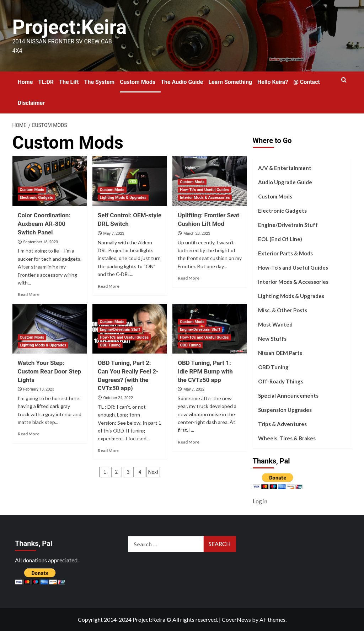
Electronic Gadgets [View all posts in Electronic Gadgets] (36, 198)
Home (25, 82)
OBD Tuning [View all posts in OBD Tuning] (110, 345)
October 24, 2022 (118, 398)
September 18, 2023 (41, 242)
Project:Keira (73, 26)
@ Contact (307, 82)
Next (153, 472)
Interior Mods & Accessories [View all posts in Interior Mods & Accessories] (205, 198)
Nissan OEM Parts (280, 353)
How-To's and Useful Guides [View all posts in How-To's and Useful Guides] (204, 190)
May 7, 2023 (114, 234)
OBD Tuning (273, 367)
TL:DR (46, 82)
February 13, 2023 (39, 389)
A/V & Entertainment (285, 168)
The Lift (69, 82)
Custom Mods (138, 82)
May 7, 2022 (194, 389)
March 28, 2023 (197, 234)
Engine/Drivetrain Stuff (288, 225)
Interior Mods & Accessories (293, 282)
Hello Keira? (273, 82)
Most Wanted (275, 324)
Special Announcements (288, 396)
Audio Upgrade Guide (285, 182)
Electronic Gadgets (282, 211)
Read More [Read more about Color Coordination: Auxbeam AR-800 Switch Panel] (29, 294)
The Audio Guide (182, 82)
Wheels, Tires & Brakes (287, 438)
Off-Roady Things (281, 381)
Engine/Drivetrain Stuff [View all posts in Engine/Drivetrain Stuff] (120, 330)
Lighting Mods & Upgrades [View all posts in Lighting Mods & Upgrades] (123, 198)
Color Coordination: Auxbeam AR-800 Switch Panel (44, 224)
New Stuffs (272, 339)
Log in (260, 501)
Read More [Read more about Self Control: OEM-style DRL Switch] (109, 286)
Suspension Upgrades (285, 410)
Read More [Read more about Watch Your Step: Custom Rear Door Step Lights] (29, 434)
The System (100, 82)
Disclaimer (31, 103)
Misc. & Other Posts (283, 310)
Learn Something (230, 82)
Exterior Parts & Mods (285, 253)
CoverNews (236, 619)
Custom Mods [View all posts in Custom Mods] (32, 190)
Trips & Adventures (282, 424)
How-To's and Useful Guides (293, 267)
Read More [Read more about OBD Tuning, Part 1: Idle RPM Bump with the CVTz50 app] (189, 442)
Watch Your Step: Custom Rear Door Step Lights (50, 371)
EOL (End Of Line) (280, 239)
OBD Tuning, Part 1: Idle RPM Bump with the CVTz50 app (205, 371)
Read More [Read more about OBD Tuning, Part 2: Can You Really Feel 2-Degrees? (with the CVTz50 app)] (109, 450)
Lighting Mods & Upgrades (291, 296)
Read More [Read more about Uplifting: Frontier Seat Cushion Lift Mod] (189, 278)
